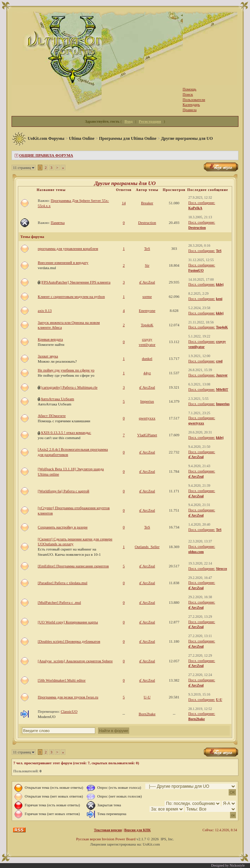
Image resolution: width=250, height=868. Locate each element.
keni (219, 299)
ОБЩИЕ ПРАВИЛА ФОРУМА (46, 155)
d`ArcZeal (147, 282)
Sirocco (221, 569)
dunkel (147, 358)
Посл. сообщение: (202, 203)
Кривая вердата (50, 339)
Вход (129, 121)
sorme (147, 296)
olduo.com (196, 552)
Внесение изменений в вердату (63, 262)
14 (124, 203)
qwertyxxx (147, 418)
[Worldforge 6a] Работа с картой (64, 491)
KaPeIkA (195, 208)
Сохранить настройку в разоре (63, 527)
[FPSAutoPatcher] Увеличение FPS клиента (76, 282)
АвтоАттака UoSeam (57, 399)
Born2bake (147, 714)
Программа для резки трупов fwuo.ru (68, 697)
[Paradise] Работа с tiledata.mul (63, 583)
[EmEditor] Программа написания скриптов (73, 566)
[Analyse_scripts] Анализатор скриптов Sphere (75, 661)
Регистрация (150, 121)
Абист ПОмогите (52, 416)
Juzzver (222, 375)
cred (219, 361)
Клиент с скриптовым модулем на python (71, 296)
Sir (147, 265)
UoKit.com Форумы (46, 138)
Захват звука (48, 356)
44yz (147, 373)
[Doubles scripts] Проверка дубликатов (69, 641)
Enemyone (147, 310)
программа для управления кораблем (68, 248)
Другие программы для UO (187, 138)
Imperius (147, 401)
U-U (147, 697)
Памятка (58, 223)
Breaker (147, 203)
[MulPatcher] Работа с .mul (59, 602)
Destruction (147, 223)
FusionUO (196, 270)
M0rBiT (222, 389)
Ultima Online (82, 138)
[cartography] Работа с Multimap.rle (69, 387)
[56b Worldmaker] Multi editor (62, 680)
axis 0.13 (45, 310)
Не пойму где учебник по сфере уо (66, 370)
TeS (147, 248)
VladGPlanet (147, 435)
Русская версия (88, 839)
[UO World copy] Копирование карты (68, 622)
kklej (220, 284)
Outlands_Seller (147, 547)
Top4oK (147, 325)
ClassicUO (69, 711)
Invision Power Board (119, 839)
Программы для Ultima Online (128, 138)
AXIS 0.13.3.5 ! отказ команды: (66, 432)
